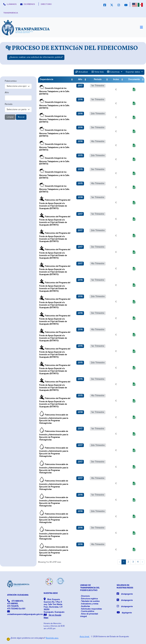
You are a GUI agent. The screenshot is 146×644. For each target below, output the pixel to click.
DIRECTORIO (46, 4)
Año (7, 93)
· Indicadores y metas (89, 604)
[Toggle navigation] (141, 27)
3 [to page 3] (133, 562)
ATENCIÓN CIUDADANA (18, 595)
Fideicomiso (11, 81)
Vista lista (98, 72)
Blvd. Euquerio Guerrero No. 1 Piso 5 (54, 608)
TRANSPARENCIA (11, 13)
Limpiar (10, 117)
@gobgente (124, 612)
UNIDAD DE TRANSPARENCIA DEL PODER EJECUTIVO (90, 588)
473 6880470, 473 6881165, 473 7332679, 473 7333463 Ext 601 (16, 605)
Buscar (21, 117)
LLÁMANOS (10, 4)
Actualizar (82, 72)
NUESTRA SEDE (51, 593)
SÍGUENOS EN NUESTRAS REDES (125, 587)
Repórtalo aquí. (52, 638)
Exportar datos (133, 72)
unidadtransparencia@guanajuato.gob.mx (18, 613)
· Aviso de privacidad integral (89, 615)
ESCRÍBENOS (28, 4)
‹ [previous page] (120, 562)
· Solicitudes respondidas (91, 609)
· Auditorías (85, 606)
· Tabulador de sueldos (90, 601)
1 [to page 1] (124, 562)
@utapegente (125, 594)
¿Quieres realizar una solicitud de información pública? (36, 57)
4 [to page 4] (138, 562)
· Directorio (85, 596)
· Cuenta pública (87, 611)
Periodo (9, 104)
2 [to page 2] (128, 562)
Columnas (114, 72)
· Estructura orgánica (89, 599)
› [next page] (142, 562)
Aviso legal (85, 637)
